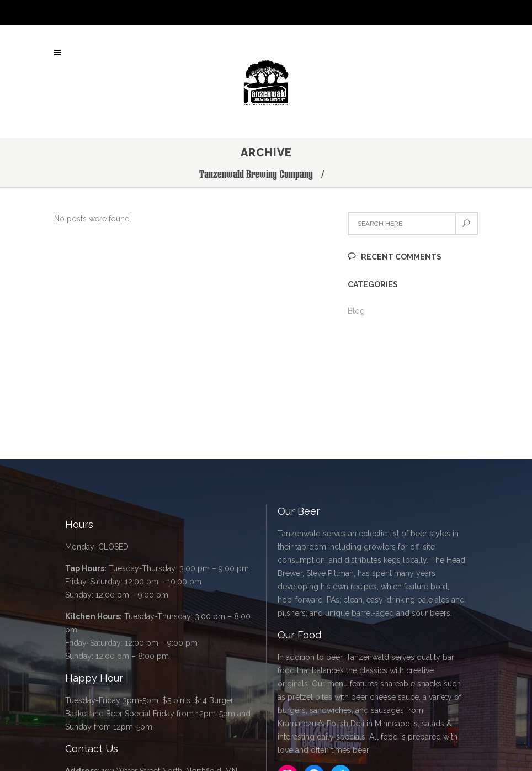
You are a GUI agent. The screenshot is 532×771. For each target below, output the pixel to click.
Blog (356, 311)
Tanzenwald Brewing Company (256, 174)
